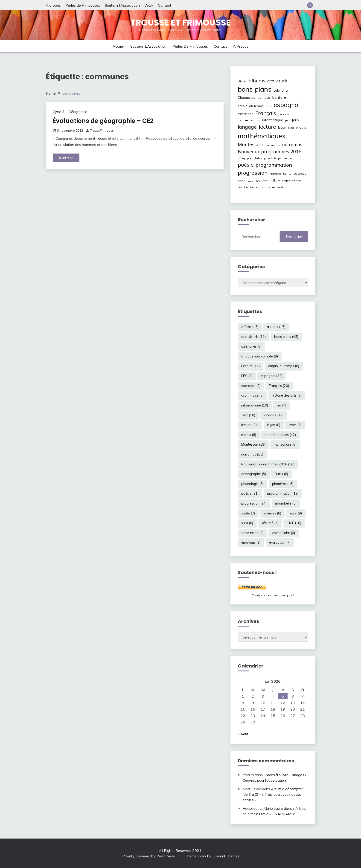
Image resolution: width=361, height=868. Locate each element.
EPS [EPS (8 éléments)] (269, 106)
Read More (66, 158)
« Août (243, 734)
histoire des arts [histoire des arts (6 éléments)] (249, 120)
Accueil (118, 46)
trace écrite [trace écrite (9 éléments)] (292, 181)
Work (149, 5)
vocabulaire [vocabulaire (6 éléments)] (246, 187)
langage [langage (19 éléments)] (247, 127)
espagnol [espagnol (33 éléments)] (287, 105)
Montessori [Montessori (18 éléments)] (250, 144)
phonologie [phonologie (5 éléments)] (270, 158)
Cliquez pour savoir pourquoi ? (273, 595)
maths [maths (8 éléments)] (301, 128)
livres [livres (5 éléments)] (291, 128)
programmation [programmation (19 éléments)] (274, 165)
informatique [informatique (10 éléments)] (273, 120)
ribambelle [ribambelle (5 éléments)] (275, 174)
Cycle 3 (58, 112)
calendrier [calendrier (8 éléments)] (281, 90)
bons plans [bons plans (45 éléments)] (255, 89)
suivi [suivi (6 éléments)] (250, 181)
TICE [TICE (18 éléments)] (275, 180)
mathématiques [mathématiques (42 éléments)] (262, 136)
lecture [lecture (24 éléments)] (267, 127)
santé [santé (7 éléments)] (287, 174)
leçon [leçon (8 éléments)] (282, 128)
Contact (165, 5)
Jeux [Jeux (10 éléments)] (295, 120)
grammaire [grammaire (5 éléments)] (284, 114)
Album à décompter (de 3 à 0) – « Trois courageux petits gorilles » (273, 794)
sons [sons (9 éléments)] (242, 181)
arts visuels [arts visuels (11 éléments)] (277, 81)
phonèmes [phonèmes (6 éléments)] (285, 158)
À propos (53, 5)
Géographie (78, 112)
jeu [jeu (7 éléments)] (287, 120)
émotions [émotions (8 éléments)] (263, 187)
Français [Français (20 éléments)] (266, 113)
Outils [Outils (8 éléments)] (258, 158)
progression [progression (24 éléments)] (253, 173)
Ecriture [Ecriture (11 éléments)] (279, 97)
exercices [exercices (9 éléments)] (246, 114)
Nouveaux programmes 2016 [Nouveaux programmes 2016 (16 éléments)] (270, 152)
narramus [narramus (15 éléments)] (292, 144)
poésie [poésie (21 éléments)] (246, 165)
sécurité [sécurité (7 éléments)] (261, 181)
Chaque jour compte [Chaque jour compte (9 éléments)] (254, 97)
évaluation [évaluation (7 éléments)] (280, 187)
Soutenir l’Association (122, 5)
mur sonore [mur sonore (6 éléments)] (272, 145)
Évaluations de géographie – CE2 (103, 121)
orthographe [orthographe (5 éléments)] (245, 158)
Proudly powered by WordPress (149, 856)
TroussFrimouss (102, 131)
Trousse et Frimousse (181, 23)
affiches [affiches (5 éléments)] (242, 81)
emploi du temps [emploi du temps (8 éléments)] (251, 106)
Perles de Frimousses (83, 5)
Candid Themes (226, 856)
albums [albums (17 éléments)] (257, 81)
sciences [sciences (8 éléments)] (300, 174)
